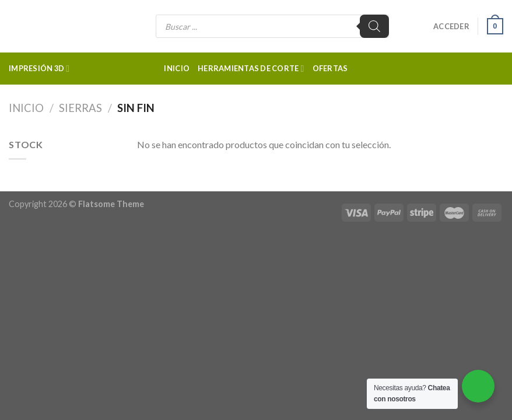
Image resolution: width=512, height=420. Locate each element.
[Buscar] (374, 26)
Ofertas (330, 68)
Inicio (177, 68)
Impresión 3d (39, 69)
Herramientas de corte (251, 69)
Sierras (80, 108)
